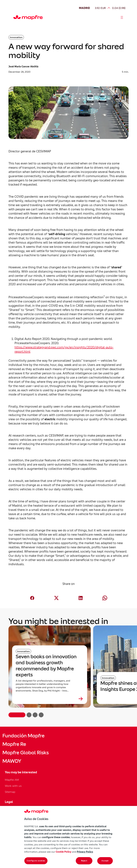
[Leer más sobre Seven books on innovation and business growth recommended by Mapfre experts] (50, 699)
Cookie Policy (64, 852)
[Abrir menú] (122, 18)
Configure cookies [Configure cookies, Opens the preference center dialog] (36, 861)
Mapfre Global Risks (26, 753)
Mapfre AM (12, 780)
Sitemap (10, 792)
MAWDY (12, 761)
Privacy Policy (85, 852)
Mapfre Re (14, 744)
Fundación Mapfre (23, 736)
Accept (105, 861)
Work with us (13, 786)
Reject (84, 861)
